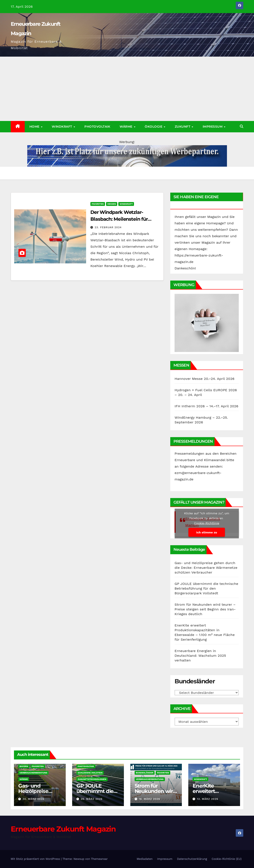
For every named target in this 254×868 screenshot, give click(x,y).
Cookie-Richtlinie (207, 523)
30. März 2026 (33, 799)
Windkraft (62, 127)
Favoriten (98, 204)
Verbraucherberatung (33, 773)
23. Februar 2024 (108, 227)
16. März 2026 (149, 799)
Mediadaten (145, 859)
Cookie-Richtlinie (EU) (227, 859)
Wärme (126, 127)
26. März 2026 (92, 799)
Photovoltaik (97, 127)
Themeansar (99, 859)
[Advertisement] (127, 89)
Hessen (112, 204)
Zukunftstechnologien (92, 779)
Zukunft (183, 127)
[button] (242, 126)
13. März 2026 (208, 799)
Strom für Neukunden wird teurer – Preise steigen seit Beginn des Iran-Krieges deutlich (205, 609)
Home (35, 127)
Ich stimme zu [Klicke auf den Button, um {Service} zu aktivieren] (207, 532)
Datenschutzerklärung (192, 859)
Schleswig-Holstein (90, 773)
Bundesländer (145, 773)
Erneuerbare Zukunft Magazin (63, 829)
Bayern (24, 766)
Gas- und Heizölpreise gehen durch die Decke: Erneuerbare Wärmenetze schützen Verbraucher (206, 568)
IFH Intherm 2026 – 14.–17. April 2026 (206, 406)
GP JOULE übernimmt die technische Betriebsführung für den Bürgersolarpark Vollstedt (206, 588)
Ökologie (154, 127)
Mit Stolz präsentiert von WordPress (36, 859)
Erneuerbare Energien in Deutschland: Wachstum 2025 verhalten (200, 656)
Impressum (213, 127)
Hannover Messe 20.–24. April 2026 (205, 379)
